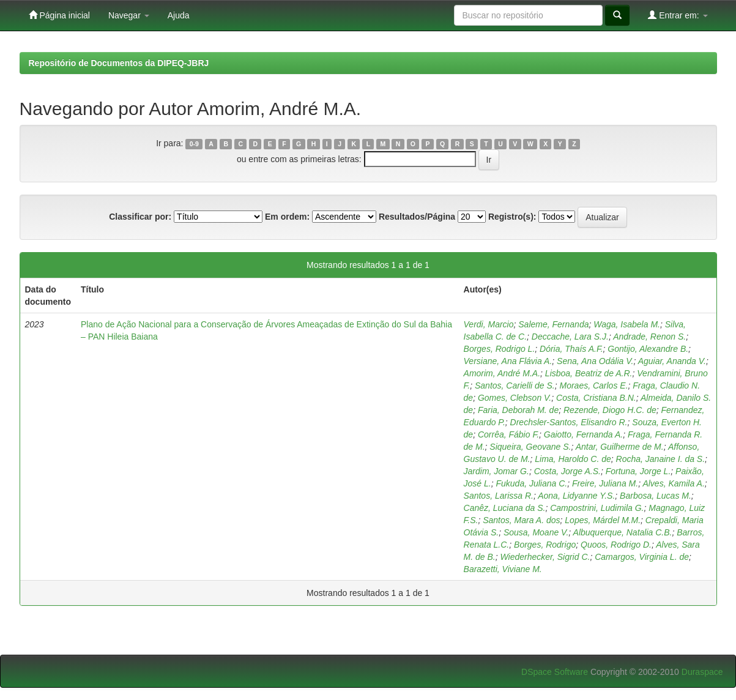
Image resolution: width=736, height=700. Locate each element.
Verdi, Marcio (489, 324)
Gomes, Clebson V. (515, 398)
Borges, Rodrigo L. (500, 349)
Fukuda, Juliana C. (531, 483)
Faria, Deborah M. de (518, 410)
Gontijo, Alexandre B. (648, 349)
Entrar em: (678, 15)
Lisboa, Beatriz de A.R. (589, 373)
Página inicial (59, 15)
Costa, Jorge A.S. (567, 471)
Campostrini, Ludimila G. (597, 508)
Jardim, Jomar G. (496, 471)
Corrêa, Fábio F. (508, 434)
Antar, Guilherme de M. (620, 447)
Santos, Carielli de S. (515, 385)
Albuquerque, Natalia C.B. (623, 532)
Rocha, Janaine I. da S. (661, 459)
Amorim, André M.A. (502, 373)
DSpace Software (555, 672)
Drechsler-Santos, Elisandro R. (569, 422)
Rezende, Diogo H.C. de (610, 410)
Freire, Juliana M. (605, 483)
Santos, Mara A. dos (521, 520)
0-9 (194, 144)
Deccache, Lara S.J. (570, 337)
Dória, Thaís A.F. (571, 349)
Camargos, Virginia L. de (642, 557)
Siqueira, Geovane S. (530, 447)
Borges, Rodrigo (545, 545)
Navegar (129, 15)
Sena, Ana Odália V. (595, 361)
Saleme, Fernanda (553, 324)
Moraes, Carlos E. (593, 385)
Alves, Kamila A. (673, 483)
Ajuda (179, 15)
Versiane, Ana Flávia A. (508, 361)
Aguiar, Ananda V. (672, 361)
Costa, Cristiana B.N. (596, 398)
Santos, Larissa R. (499, 496)
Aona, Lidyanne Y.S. (576, 496)
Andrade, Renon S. (649, 337)
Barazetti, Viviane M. (503, 569)
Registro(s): (512, 217)
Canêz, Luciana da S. (505, 508)
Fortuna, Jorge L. (638, 471)
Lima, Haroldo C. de (573, 459)
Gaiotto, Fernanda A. (583, 434)
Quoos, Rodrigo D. (616, 545)
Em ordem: (287, 217)
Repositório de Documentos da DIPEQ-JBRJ (119, 63)
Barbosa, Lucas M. (656, 496)
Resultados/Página (417, 217)
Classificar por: (140, 217)
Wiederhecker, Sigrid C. (545, 557)
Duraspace (702, 672)
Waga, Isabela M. (627, 324)
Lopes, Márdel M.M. (603, 520)
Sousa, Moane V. (536, 532)
